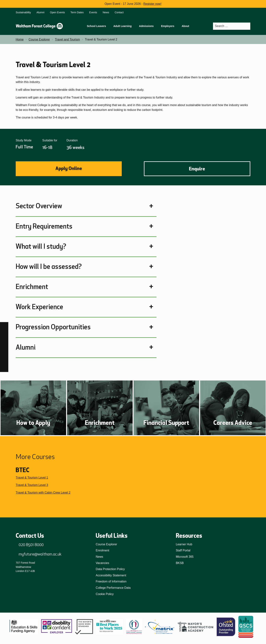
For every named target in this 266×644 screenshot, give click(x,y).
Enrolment (102, 550)
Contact (119, 12)
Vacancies (102, 563)
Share (236, 146)
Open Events (57, 12)
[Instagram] (4, 335)
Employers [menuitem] (168, 26)
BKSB (180, 563)
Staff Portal (183, 550)
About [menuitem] (185, 26)
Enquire (197, 169)
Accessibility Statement (111, 575)
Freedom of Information (111, 581)
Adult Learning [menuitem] (123, 26)
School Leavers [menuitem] (96, 26)
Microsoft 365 (185, 557)
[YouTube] (4, 360)
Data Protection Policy (110, 569)
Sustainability (23, 12)
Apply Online (69, 168)
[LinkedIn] (4, 351)
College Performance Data (113, 588)
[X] (4, 368)
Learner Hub (184, 544)
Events (93, 12)
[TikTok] (4, 343)
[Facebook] (4, 326)
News (106, 12)
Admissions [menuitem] (146, 26)
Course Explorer (106, 544)
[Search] (247, 26)
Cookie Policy (105, 594)
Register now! (152, 4)
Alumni (41, 12)
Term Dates (77, 12)
